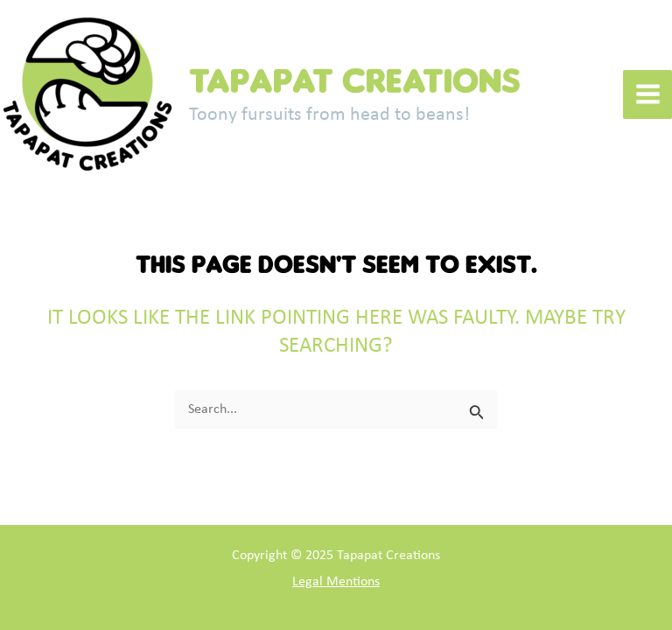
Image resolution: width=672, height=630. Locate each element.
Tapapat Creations (355, 80)
